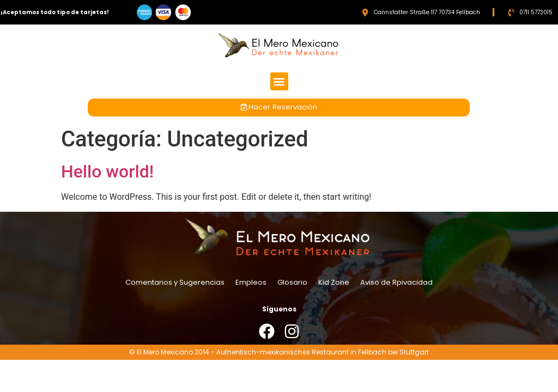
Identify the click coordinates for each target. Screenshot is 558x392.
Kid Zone (334, 282)
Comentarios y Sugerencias (175, 282)
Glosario (292, 282)
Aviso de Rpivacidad (396, 282)
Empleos (251, 282)
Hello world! (107, 171)
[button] (279, 81)
